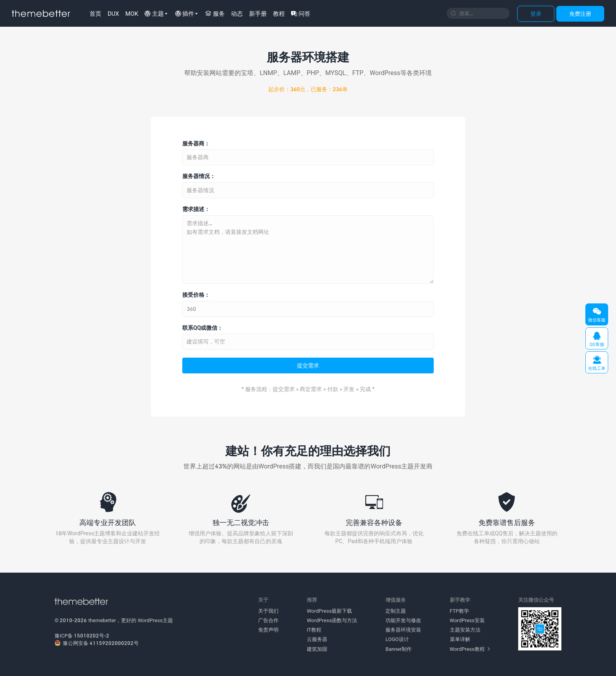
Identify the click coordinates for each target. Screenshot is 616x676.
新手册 (258, 13)
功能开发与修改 (403, 620)
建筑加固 (317, 649)
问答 (301, 13)
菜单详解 (460, 639)
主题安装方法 (465, 630)
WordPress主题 (155, 620)
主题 (154, 13)
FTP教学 (459, 611)
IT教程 (314, 630)
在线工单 (597, 363)
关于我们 (268, 611)
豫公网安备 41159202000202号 (97, 643)
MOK (132, 13)
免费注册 (580, 14)
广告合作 (268, 620)
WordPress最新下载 (329, 611)
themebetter (102, 620)
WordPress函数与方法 (332, 620)
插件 (185, 13)
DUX (113, 13)
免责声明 (268, 630)
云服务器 (317, 639)
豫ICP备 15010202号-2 (82, 636)
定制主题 (396, 611)
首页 (95, 13)
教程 (279, 13)
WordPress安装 (467, 620)
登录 (536, 14)
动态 (237, 13)
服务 (215, 13)
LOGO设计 (397, 639)
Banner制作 (399, 649)
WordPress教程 (470, 649)
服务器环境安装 (403, 630)
